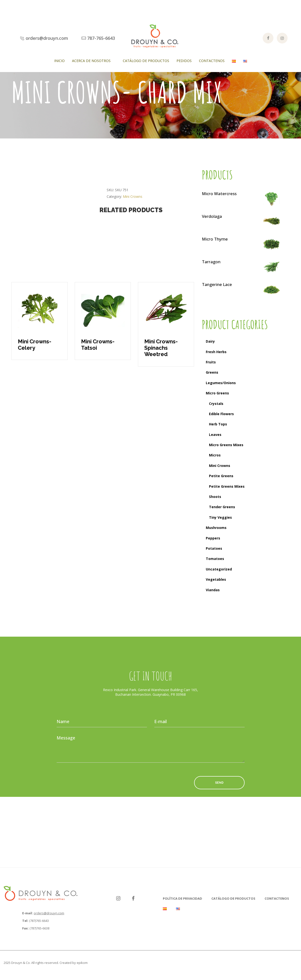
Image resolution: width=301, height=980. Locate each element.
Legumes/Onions (221, 383)
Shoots (215, 497)
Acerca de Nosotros (91, 61)
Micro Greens (217, 393)
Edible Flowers (221, 414)
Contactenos (212, 61)
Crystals (216, 404)
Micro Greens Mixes (226, 445)
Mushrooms (216, 528)
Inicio (59, 61)
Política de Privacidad (182, 898)
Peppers (213, 538)
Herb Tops (218, 424)
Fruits (211, 362)
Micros (215, 455)
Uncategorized (219, 569)
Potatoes (214, 548)
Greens (212, 372)
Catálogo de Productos (146, 61)
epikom (82, 963)
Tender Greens (222, 507)
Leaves (215, 435)
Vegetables (216, 579)
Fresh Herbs (216, 352)
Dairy (210, 341)
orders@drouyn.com (49, 913)
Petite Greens (221, 476)
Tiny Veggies (220, 517)
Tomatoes (215, 559)
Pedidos (184, 61)
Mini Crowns (133, 196)
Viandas (213, 590)
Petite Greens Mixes (227, 486)
